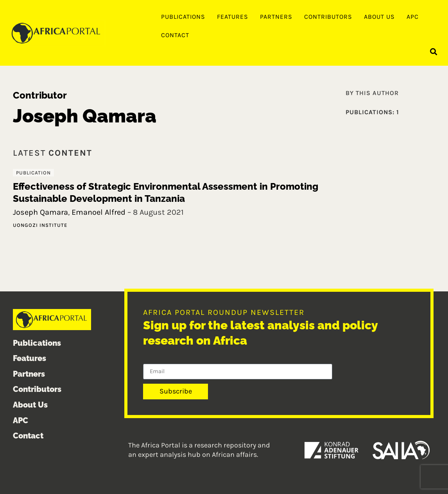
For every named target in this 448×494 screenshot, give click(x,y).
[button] (434, 51)
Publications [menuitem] (183, 17)
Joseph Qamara (40, 212)
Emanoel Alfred (99, 212)
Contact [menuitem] (175, 35)
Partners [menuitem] (276, 17)
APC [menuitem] (413, 17)
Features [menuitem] (233, 17)
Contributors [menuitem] (328, 17)
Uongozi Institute (40, 225)
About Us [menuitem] (379, 17)
